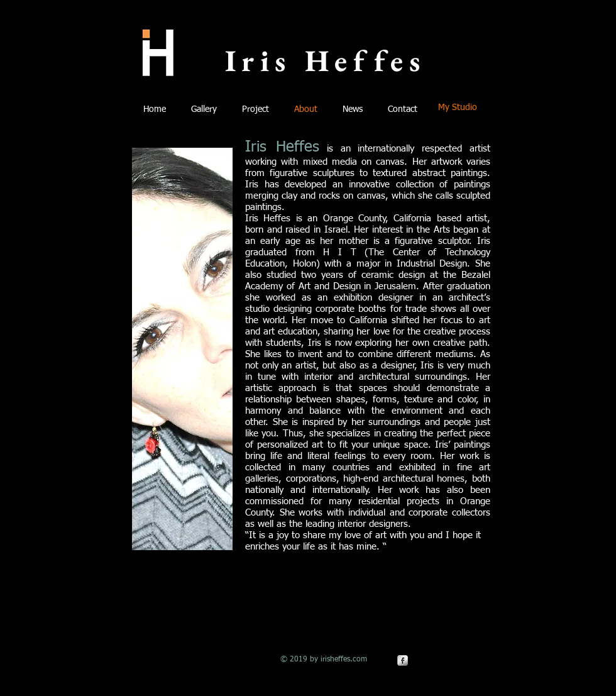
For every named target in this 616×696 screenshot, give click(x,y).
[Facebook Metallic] (403, 660)
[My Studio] (458, 108)
